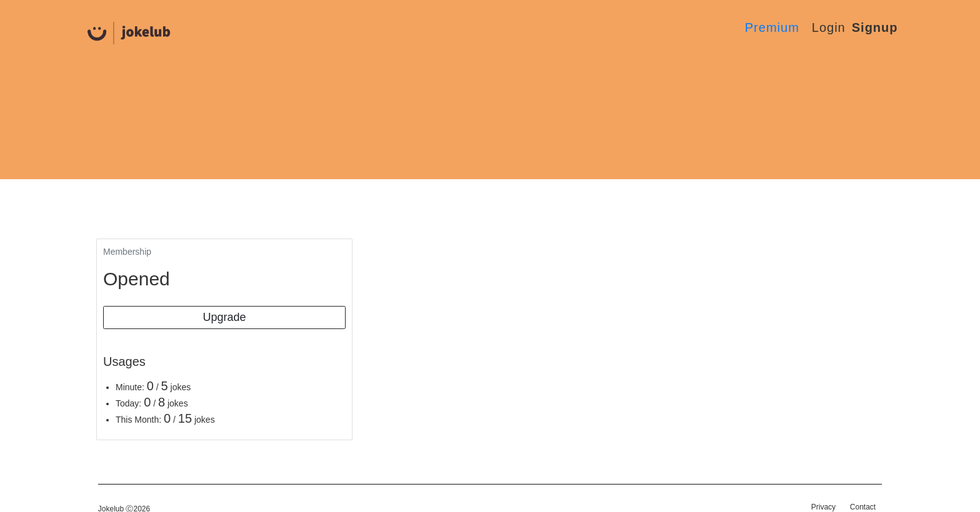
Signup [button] (875, 27)
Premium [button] (772, 27)
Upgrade (224, 317)
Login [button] (829, 27)
